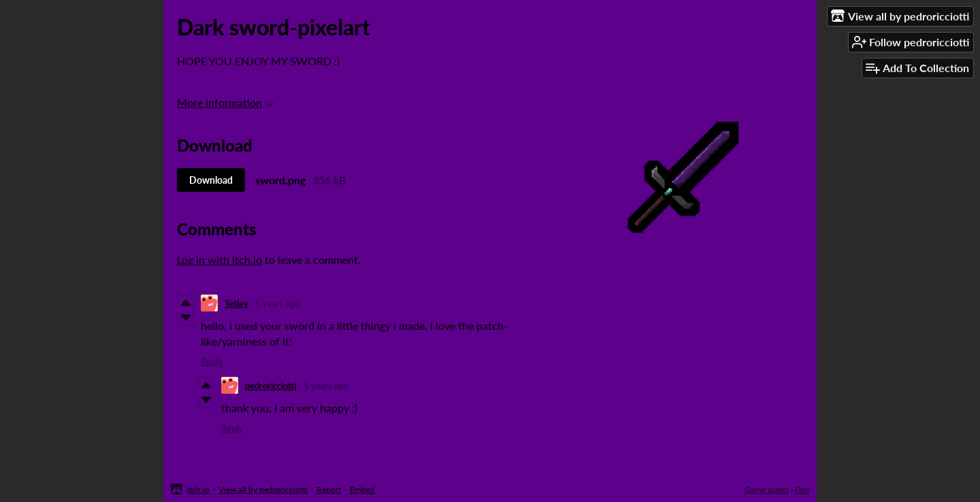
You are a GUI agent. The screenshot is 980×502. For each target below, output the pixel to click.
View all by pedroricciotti (263, 489)
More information (225, 102)
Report (329, 489)
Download (211, 180)
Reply (212, 361)
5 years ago (277, 303)
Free (802, 489)
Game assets (767, 489)
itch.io (198, 489)
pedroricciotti (271, 386)
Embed (362, 489)
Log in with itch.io (219, 260)
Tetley (236, 303)
